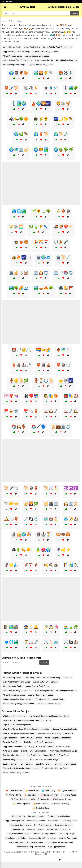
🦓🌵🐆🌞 (21, 550)
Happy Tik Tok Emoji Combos (41, 747)
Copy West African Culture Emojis (17, 52)
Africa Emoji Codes (32, 47)
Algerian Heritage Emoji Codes (41, 65)
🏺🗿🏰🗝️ (21, 365)
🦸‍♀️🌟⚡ (63, 550)
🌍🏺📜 (41, 134)
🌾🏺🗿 (63, 211)
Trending (57, 852)
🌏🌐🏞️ (19, 211)
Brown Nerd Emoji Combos (31, 738)
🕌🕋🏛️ (51, 504)
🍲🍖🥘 (21, 242)
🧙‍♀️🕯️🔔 (31, 627)
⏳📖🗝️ (31, 642)
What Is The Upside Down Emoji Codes (19, 733)
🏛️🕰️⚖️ (41, 273)
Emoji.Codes (16, 852)
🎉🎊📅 (41, 242)
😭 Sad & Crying (48, 791)
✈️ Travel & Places (69, 795)
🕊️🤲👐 (11, 504)
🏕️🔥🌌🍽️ (21, 257)
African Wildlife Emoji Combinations (58, 47)
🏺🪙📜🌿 (19, 380)
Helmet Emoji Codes (35, 829)
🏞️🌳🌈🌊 (19, 288)
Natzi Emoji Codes (10, 751)
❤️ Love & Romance (14, 791)
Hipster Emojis (37, 842)
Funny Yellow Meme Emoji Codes (60, 842)
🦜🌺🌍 (44, 550)
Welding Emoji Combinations (58, 829)
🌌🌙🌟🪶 (63, 119)
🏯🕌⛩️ (66, 288)
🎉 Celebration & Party (62, 799)
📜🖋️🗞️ (11, 488)
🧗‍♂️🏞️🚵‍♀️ (11, 627)
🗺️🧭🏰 (71, 519)
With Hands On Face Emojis (14, 716)
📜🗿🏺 (31, 488)
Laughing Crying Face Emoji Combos (18, 764)
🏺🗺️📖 (63, 350)
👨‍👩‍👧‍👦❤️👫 (31, 396)
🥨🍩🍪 (63, 534)
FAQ (42, 852)
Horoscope (66, 852)
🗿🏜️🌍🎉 (21, 534)
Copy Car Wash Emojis (68, 838)
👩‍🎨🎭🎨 (51, 396)
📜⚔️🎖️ (51, 488)
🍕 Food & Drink (31, 795)
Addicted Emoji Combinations (15, 760)
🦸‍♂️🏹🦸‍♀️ (31, 565)
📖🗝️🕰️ (71, 411)
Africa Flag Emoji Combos (66, 60)
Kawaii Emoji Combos (36, 821)
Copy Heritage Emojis (44, 60)
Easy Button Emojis (44, 764)
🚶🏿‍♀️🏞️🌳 (71, 88)
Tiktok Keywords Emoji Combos (16, 773)
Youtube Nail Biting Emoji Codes (56, 755)
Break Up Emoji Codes (12, 742)
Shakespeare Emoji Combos (44, 834)
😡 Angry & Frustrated (67, 791)
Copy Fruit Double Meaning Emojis (63, 751)
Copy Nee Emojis (10, 738)
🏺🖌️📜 (11, 88)
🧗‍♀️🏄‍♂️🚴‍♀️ (71, 565)
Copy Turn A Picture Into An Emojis (44, 760)
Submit (44, 662)
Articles (48, 852)
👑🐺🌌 (66, 380)
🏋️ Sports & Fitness (19, 799)
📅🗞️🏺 (31, 411)
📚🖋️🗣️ (39, 427)
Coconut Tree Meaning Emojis (65, 729)
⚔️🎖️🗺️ (51, 642)
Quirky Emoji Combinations (59, 816)
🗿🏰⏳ (44, 534)
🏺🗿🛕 (44, 365)
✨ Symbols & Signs (41, 808)
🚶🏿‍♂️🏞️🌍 (19, 103)
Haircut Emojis (18, 829)
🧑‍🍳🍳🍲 (51, 565)
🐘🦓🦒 (31, 88)
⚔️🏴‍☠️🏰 (71, 642)
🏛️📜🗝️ (63, 257)
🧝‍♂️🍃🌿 (71, 627)
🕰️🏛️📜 (71, 504)
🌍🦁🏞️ (41, 150)
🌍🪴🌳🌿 (63, 150)
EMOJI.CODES (7, 2)
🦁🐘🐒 (63, 103)
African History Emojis (12, 47)
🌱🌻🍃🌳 (41, 211)
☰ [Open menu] (5, 7)
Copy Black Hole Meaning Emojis (55, 768)
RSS (45, 854)
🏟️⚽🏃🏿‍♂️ (66, 73)
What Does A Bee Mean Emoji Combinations (55, 733)
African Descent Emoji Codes (37, 56)
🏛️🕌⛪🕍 (19, 273)
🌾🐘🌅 (16, 227)
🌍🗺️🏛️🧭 (19, 150)
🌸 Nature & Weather (49, 795)
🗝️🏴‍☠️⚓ (31, 519)
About (75, 852)
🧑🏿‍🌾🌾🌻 (41, 119)
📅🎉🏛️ (11, 411)
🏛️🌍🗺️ (44, 257)
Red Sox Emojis (34, 755)
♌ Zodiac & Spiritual (21, 804)
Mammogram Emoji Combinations (31, 847)
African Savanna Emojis (13, 56)
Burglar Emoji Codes (36, 816)
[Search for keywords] (36, 13)
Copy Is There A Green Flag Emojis (17, 725)
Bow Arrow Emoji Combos (14, 755)
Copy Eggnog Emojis (57, 847)
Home (4, 21)
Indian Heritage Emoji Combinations (18, 60)
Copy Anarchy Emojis (43, 825)
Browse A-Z (27, 852)
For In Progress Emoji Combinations (39, 742)
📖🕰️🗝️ (51, 411)
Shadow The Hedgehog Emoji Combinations (21, 768)
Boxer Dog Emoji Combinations (34, 751)
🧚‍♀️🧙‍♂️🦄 (51, 627)
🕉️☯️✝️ (71, 488)
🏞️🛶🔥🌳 (44, 288)
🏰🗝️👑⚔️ (21, 350)
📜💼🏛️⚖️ (61, 427)
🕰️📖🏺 (11, 519)
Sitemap (39, 854)
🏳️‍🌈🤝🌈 (44, 350)
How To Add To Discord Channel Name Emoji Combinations (27, 720)
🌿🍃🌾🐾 (39, 227)
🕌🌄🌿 (31, 504)
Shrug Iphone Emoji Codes (65, 764)
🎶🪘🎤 (61, 242)
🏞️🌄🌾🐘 (44, 73)
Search (75, 13)
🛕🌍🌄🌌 (41, 103)
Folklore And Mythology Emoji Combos (19, 704)
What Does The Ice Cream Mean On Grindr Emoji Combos (26, 729)
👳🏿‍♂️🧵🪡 (51, 88)
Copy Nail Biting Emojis (14, 821)
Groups (36, 852)
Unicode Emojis (19, 816)
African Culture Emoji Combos (46, 52)
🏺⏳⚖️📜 (44, 380)
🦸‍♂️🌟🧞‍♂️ (11, 565)
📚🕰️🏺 (19, 427)
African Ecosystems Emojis (14, 65)
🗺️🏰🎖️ (51, 519)
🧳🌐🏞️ (11, 642)
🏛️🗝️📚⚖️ (63, 273)
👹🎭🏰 (71, 396)
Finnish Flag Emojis (66, 834)
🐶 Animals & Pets (14, 795)
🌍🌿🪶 (21, 134)
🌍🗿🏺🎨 (19, 73)
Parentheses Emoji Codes (15, 838)
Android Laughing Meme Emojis (58, 738)
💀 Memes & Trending (60, 804)
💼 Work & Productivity (40, 799)
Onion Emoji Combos (63, 825)
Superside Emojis (63, 747)
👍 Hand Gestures (41, 804)
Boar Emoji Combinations (21, 825)
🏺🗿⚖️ (63, 365)
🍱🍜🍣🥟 (63, 227)
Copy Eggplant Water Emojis (14, 747)
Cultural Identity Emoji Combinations (18, 699)
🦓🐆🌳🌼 (19, 119)
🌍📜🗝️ (61, 134)
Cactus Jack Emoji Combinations (42, 838)
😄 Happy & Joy (32, 791)
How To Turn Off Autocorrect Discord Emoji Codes (49, 716)
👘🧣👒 (11, 396)
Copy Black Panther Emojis (19, 834)
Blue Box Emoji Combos (18, 842)
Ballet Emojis (53, 821)
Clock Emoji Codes (69, 821)
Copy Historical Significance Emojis (50, 699)
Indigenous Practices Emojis (49, 704)
